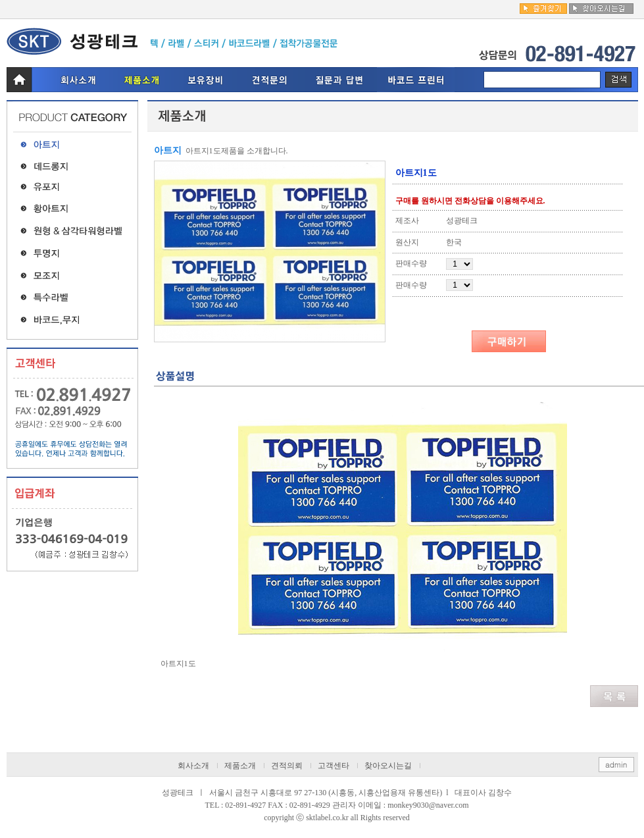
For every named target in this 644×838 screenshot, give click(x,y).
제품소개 (240, 766)
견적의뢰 (287, 766)
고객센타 (334, 766)
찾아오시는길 (388, 766)
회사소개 (193, 766)
